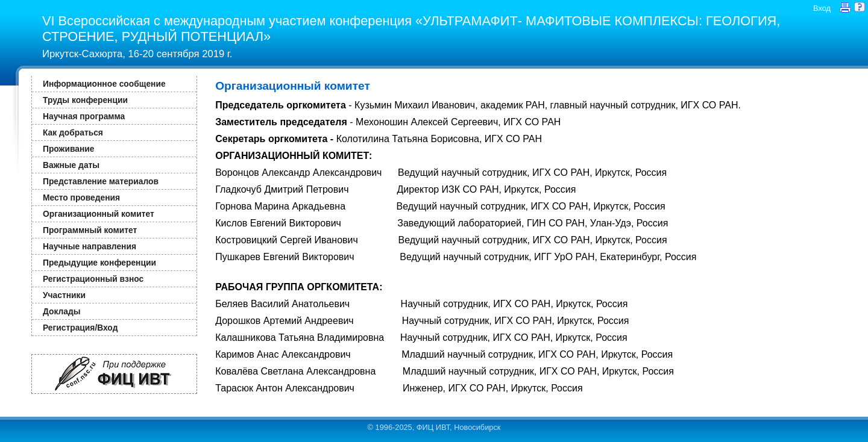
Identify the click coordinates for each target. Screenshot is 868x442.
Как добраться (73, 132)
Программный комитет (90, 230)
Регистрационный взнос (93, 279)
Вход (822, 8)
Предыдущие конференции (99, 263)
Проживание (68, 149)
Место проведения (81, 198)
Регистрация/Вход (80, 328)
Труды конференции (85, 100)
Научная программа (84, 116)
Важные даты (71, 165)
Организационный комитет (99, 214)
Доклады (62, 311)
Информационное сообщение (104, 84)
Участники (64, 295)
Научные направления (90, 246)
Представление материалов (101, 181)
